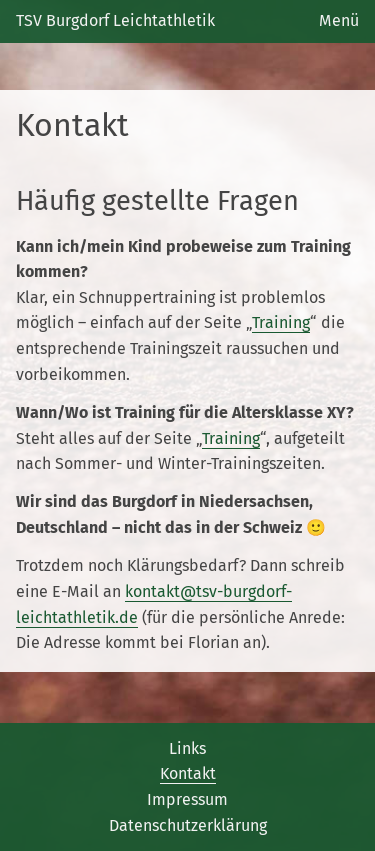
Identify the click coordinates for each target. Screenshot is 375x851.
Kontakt (188, 773)
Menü (339, 20)
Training (281, 322)
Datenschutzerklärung (188, 825)
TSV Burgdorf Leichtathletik (115, 20)
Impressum (187, 799)
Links (187, 748)
